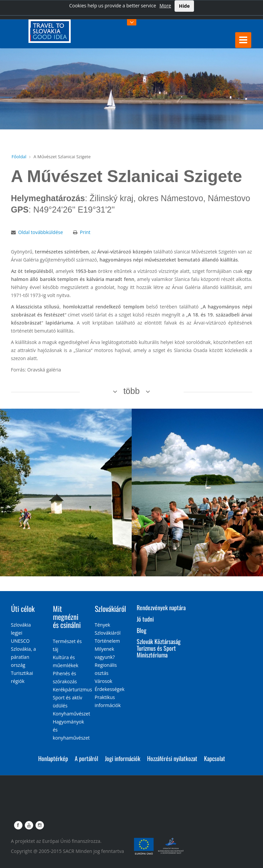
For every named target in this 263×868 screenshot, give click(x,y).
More (165, 6)
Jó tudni (145, 619)
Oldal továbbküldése (41, 232)
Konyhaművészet (72, 714)
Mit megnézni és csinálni (67, 617)
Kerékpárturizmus (73, 689)
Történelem (108, 641)
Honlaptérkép (53, 758)
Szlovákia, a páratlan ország (24, 657)
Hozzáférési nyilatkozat (172, 758)
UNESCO (20, 641)
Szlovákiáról (110, 609)
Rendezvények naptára (161, 607)
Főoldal (19, 157)
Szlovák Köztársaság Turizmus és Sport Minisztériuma (159, 648)
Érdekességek (110, 689)
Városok (104, 681)
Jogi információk (123, 758)
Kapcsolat (215, 758)
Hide (184, 6)
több (131, 391)
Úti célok (23, 609)
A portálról (86, 758)
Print (85, 232)
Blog (142, 630)
